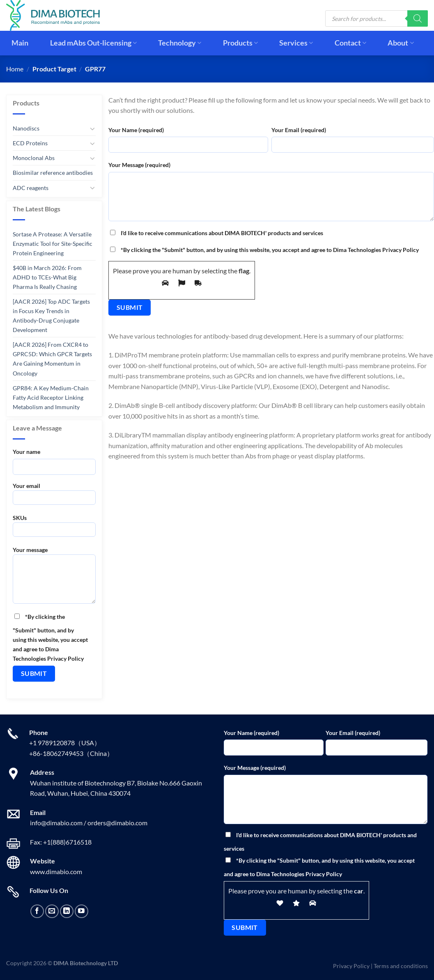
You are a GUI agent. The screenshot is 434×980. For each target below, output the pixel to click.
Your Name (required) (136, 130)
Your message (54, 577)
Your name (26, 452)
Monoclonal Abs (34, 158)
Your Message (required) (139, 165)
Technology (180, 43)
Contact (350, 43)
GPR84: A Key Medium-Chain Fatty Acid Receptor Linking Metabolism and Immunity (51, 397)
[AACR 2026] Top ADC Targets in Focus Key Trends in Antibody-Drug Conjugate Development (51, 316)
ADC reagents (31, 187)
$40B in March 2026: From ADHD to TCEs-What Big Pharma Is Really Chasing (47, 277)
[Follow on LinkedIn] (67, 911)
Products (240, 43)
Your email (54, 496)
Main (20, 43)
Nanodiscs (26, 128)
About (401, 43)
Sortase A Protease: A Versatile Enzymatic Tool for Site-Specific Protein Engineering (53, 244)
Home (15, 69)
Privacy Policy (351, 966)
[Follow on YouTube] (82, 911)
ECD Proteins (30, 143)
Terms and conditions (401, 966)
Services (296, 43)
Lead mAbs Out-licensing (93, 43)
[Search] (418, 18)
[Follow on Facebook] (37, 911)
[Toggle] (93, 128)
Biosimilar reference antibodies (53, 173)
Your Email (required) (299, 130)
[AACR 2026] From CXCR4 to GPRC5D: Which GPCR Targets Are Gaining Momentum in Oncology (52, 359)
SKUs (54, 528)
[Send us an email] (52, 911)
